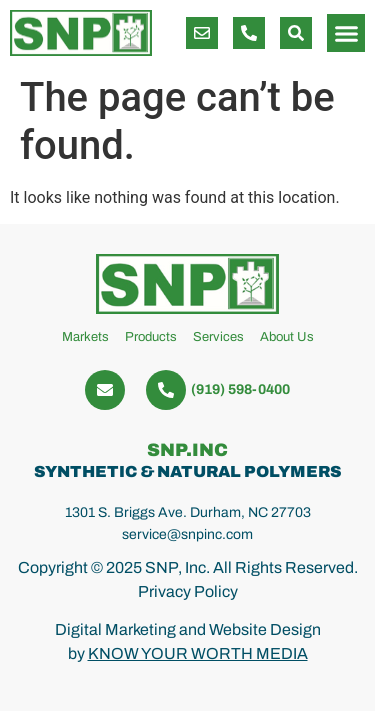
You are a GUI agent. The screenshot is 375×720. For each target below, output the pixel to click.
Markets (85, 337)
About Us (287, 337)
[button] (296, 33)
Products (151, 337)
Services (218, 337)
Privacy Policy (188, 591)
